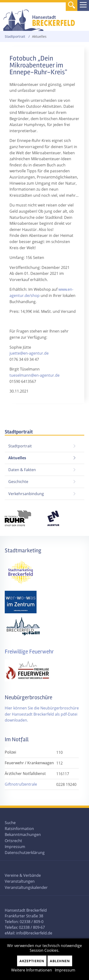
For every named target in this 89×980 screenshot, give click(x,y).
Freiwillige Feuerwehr (29, 652)
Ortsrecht (13, 841)
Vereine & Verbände (23, 875)
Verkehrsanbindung (26, 494)
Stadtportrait (15, 36)
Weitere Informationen (32, 970)
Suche (10, 823)
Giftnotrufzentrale (21, 784)
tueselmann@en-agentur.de (35, 375)
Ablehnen (60, 961)
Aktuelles (15, 456)
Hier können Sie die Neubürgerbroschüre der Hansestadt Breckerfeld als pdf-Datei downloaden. (42, 714)
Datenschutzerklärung (25, 853)
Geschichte (18, 482)
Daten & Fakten (22, 470)
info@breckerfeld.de (34, 933)
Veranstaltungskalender (26, 887)
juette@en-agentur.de (29, 353)
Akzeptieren (32, 961)
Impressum (15, 847)
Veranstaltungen (20, 881)
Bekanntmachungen (23, 835)
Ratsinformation (19, 829)
